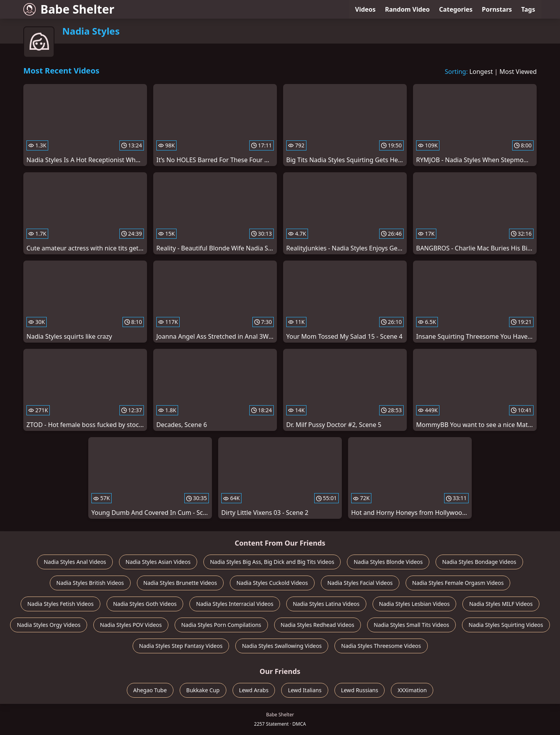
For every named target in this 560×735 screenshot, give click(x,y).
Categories (456, 9)
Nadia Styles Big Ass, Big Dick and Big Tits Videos (272, 562)
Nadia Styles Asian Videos (158, 562)
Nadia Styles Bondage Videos (479, 562)
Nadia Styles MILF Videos (501, 604)
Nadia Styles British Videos (90, 583)
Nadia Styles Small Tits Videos (411, 625)
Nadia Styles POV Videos (131, 625)
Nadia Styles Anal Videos (75, 562)
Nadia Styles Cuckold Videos (272, 583)
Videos (365, 9)
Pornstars (497, 9)
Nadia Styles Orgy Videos (49, 625)
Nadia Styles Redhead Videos (318, 625)
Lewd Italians (304, 690)
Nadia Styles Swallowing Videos (282, 646)
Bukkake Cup (203, 690)
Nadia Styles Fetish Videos (60, 604)
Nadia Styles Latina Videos (326, 604)
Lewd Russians (360, 690)
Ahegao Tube (150, 690)
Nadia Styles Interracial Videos (235, 604)
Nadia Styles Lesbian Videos (415, 604)
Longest (481, 72)
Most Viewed (518, 72)
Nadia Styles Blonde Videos (388, 562)
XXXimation (412, 690)
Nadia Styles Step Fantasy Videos (181, 646)
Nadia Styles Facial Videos (360, 583)
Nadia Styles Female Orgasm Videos (458, 583)
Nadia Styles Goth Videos (145, 604)
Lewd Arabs (254, 690)
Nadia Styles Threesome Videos (381, 646)
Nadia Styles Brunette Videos (180, 583)
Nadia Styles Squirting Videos (506, 625)
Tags (528, 9)
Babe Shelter (69, 9)
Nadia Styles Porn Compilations (221, 625)
